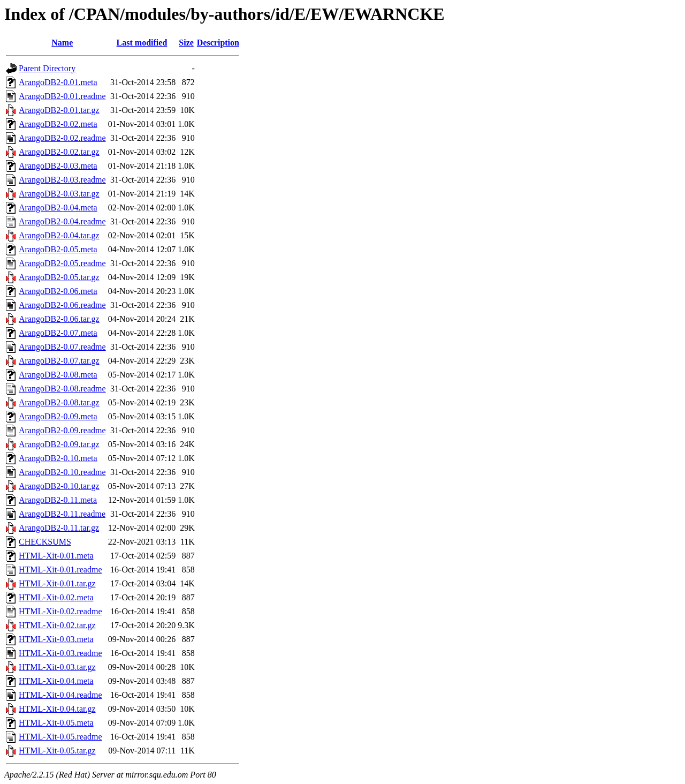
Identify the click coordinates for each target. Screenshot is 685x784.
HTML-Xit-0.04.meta (56, 681)
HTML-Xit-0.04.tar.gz (57, 709)
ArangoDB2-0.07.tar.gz (59, 361)
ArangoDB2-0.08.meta (58, 375)
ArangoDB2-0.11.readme (62, 514)
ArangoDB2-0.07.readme (62, 347)
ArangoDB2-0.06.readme (62, 305)
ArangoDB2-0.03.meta (58, 166)
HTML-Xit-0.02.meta (56, 597)
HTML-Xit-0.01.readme (60, 570)
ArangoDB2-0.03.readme (62, 180)
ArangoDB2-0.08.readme (62, 389)
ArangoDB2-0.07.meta (58, 333)
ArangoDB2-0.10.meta (58, 458)
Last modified (142, 43)
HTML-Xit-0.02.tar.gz (57, 625)
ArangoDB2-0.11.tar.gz (59, 528)
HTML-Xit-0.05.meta (56, 723)
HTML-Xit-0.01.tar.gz (57, 583)
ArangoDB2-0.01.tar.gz (59, 110)
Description (218, 43)
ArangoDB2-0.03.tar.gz (59, 194)
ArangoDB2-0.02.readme (62, 138)
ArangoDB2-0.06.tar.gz (59, 319)
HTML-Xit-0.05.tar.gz (57, 751)
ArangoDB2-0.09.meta (58, 416)
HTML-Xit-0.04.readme (60, 695)
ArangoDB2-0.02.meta (58, 124)
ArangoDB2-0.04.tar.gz (59, 235)
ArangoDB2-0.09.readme (62, 430)
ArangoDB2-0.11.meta (58, 500)
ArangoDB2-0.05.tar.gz (59, 277)
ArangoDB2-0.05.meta (58, 249)
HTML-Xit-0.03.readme (60, 653)
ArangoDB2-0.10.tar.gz (59, 486)
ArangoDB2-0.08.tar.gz (59, 402)
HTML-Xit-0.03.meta (56, 639)
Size (186, 43)
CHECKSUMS (45, 542)
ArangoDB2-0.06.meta (58, 291)
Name (62, 43)
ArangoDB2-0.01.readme (62, 96)
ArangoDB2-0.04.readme (62, 221)
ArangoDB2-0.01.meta (58, 82)
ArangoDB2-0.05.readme (62, 263)
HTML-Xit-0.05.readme (60, 737)
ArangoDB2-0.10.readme (62, 472)
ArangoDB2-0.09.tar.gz (59, 444)
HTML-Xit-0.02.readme (60, 611)
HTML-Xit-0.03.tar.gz (57, 667)
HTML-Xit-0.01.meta (56, 556)
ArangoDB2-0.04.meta (58, 208)
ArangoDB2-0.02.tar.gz (59, 152)
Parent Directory (47, 68)
